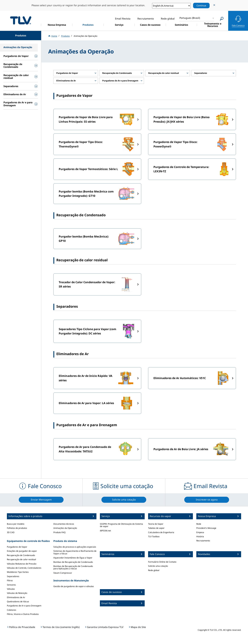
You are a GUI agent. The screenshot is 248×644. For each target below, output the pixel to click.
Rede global (154, 570)
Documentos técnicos (64, 524)
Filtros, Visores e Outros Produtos (23, 614)
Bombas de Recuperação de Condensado (73, 562)
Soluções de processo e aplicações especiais (75, 547)
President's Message (206, 528)
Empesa (200, 532)
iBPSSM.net (105, 531)
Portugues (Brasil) (190, 18)
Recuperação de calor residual (21, 559)
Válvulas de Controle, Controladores (24, 568)
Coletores (12, 610)
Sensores (11, 585)
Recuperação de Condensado (21, 555)
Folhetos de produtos (17, 528)
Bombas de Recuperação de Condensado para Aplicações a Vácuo (73, 567)
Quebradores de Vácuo (18, 601)
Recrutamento (203, 541)
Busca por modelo (16, 524)
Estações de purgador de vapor (22, 551)
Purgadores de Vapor (17, 547)
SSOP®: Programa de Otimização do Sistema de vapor (121, 525)
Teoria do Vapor (156, 524)
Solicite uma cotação (158, 566)
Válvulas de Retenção (17, 593)
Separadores (13, 576)
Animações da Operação (65, 528)
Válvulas (11, 589)
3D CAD (11, 532)
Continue (201, 6)
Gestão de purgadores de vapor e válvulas (74, 586)
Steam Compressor (63, 573)
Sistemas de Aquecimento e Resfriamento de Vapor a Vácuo (75, 552)
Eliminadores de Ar (16, 597)
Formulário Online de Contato (162, 562)
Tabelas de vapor (156, 528)
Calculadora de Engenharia (161, 532)
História (200, 536)
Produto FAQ (59, 532)
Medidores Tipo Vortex (18, 572)
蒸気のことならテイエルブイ (21, 20)
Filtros (10, 580)
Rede (199, 524)
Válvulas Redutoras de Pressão (22, 564)
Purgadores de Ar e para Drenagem (24, 606)
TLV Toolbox (154, 536)
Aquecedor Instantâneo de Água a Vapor (73, 558)
